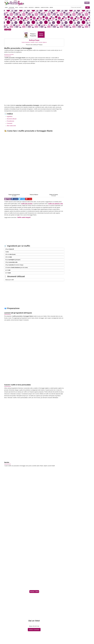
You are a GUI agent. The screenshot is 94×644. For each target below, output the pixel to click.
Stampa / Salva (34, 592)
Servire (7, 462)
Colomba (40, 42)
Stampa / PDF (9, 199)
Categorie (11, 7)
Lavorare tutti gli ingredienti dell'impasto (18, 313)
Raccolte (31, 7)
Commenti (10, 123)
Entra (87, 3)
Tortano (36, 42)
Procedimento (10, 121)
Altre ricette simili (11, 126)
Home (6, 7)
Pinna (30, 199)
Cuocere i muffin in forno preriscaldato (17, 385)
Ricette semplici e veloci (14, 3)
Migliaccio (45, 42)
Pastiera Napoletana (26, 42)
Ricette (6, 30)
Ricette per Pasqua (34, 40)
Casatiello (32, 42)
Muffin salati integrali (24, 217)
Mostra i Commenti (34, 630)
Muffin (10, 30)
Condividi (16, 199)
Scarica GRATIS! (41, 35)
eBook (51, 7)
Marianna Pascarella (9, 55)
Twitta (23, 199)
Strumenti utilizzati (12, 119)
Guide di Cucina (45, 7)
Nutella (21, 7)
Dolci (17, 7)
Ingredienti (10, 117)
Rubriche (37, 7)
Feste (26, 7)
